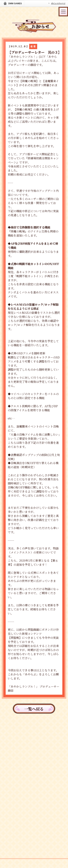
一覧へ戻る (34, 709)
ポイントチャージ (58, 3)
